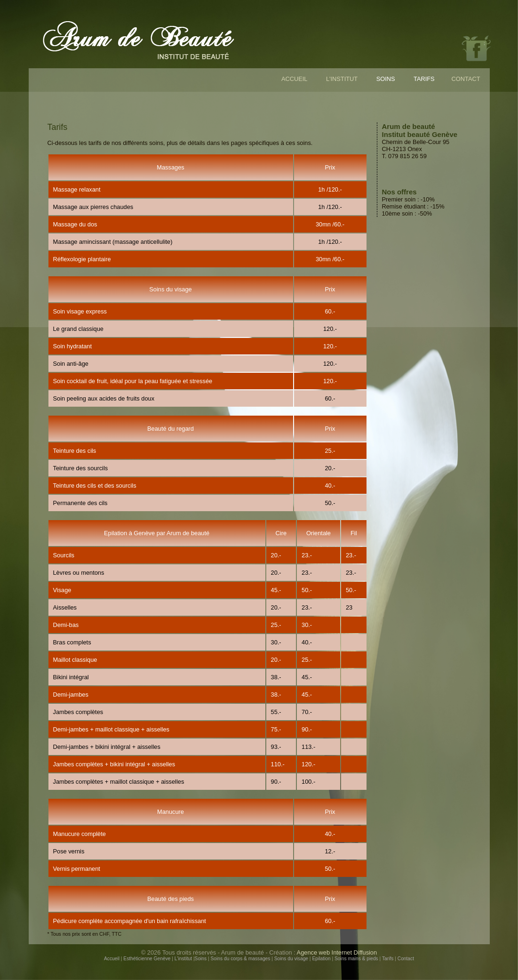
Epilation (321, 959)
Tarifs (388, 959)
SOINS (386, 79)
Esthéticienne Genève (147, 959)
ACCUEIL (294, 79)
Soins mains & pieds (356, 959)
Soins (201, 959)
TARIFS (424, 79)
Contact (406, 959)
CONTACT (466, 79)
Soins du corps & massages (241, 959)
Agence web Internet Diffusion (337, 952)
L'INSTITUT (342, 79)
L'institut (183, 959)
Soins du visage (291, 959)
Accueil (112, 959)
